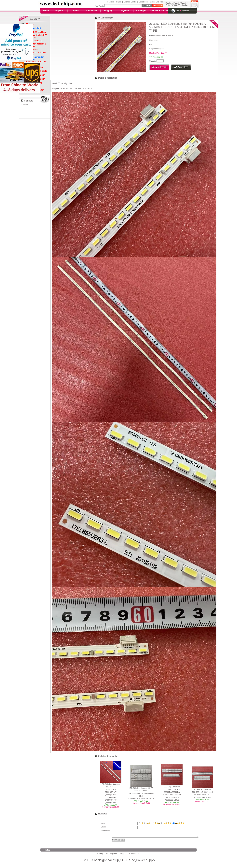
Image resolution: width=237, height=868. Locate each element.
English (169, 3)
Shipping (108, 11)
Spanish (185, 3)
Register (111, 2)
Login (119, 2)
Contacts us (92, 11)
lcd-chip (46, 851)
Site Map (160, 2)
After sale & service (159, 11)
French (177, 3)
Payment (125, 11)
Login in (75, 11)
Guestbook (143, 2)
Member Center (130, 2)
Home (46, 11)
